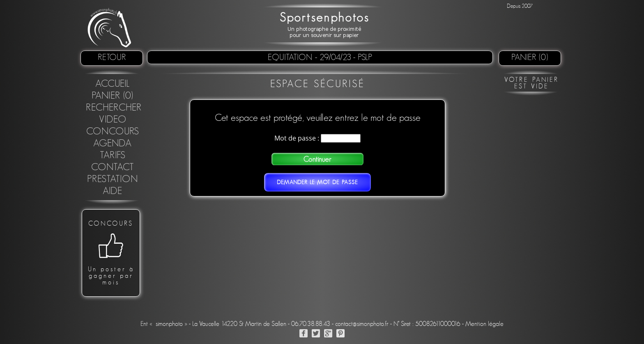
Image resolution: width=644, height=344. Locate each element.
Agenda (113, 143)
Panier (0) (530, 57)
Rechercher (114, 108)
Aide (113, 191)
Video (113, 120)
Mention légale (484, 324)
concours (113, 132)
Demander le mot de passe (317, 182)
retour (112, 57)
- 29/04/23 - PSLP (344, 57)
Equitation (291, 57)
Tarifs (113, 155)
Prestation (113, 179)
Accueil (113, 84)
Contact (113, 167)
